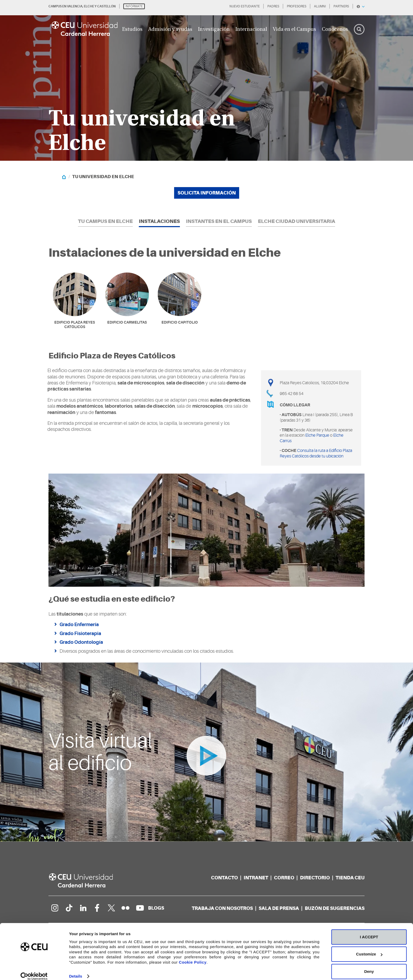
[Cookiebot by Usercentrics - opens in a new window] (34, 970)
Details (76, 970)
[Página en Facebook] (97, 908)
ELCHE (89, 6)
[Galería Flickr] (126, 908)
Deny (369, 965)
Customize (369, 947)
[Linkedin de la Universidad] (83, 908)
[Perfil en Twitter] (111, 908)
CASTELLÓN (106, 6)
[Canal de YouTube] (140, 908)
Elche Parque (317, 436)
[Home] (64, 177)
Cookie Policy (193, 955)
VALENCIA (75, 6)
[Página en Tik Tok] (69, 908)
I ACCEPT (369, 930)
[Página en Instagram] (55, 908)
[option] (206, 80)
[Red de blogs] (156, 908)
